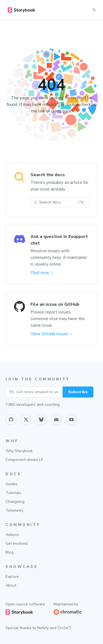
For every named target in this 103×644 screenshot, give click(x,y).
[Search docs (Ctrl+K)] (60, 202)
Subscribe (78, 392)
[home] (21, 10)
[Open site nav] (94, 10)
